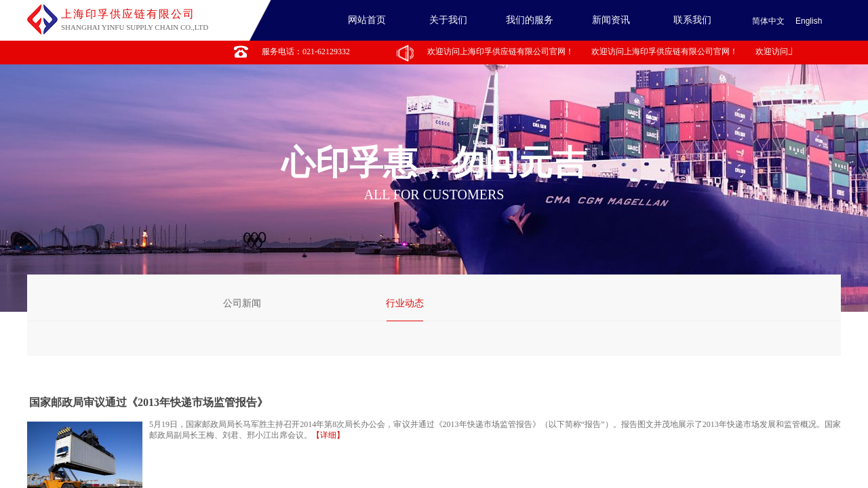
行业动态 (405, 303)
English (809, 21)
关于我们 (448, 20)
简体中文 (768, 21)
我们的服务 (530, 20)
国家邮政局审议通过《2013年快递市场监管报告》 (149, 402)
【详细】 (328, 435)
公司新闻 (242, 303)
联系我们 (692, 20)
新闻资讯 (611, 20)
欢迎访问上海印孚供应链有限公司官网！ (502, 52)
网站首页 (367, 20)
